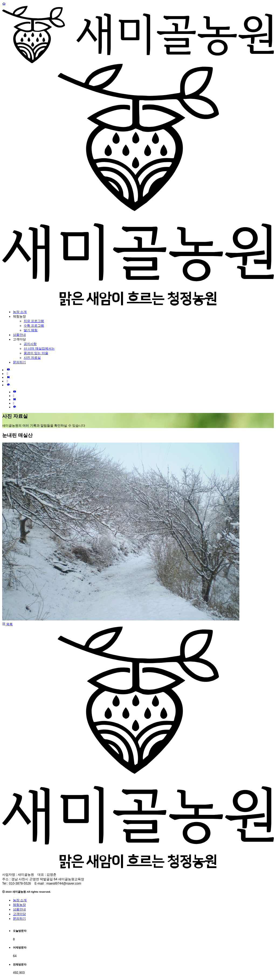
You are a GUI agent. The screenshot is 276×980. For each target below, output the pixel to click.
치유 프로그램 (34, 321)
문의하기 (19, 362)
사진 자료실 (32, 358)
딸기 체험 (31, 330)
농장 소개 (20, 312)
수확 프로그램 (34, 326)
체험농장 (19, 316)
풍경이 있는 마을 (36, 353)
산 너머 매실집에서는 (39, 348)
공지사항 (30, 344)
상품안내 (19, 335)
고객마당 (19, 339)
